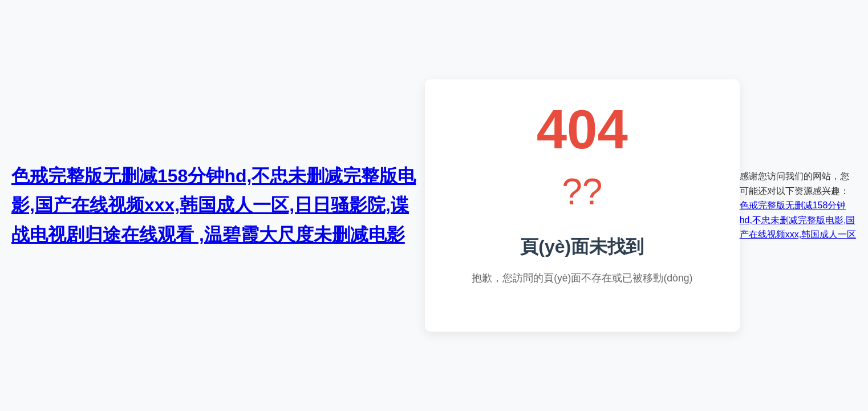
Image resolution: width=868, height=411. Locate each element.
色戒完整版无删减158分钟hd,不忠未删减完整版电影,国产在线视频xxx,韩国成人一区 (798, 220)
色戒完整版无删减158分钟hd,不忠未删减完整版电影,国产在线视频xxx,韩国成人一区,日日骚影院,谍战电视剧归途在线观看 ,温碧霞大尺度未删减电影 (214, 205)
